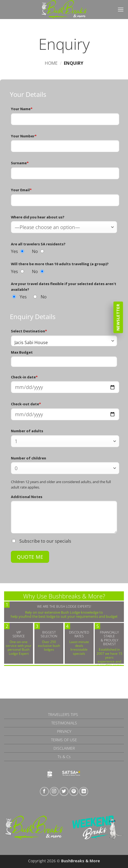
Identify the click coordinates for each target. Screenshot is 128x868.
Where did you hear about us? (38, 217)
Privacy (64, 731)
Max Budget (22, 352)
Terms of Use (64, 740)
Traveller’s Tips (63, 714)
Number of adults (27, 431)
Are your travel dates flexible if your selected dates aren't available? (64, 286)
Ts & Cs (64, 757)
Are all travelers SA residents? (38, 244)
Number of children (29, 458)
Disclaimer (64, 748)
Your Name (22, 109)
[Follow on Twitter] (64, 791)
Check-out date (26, 404)
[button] (121, 9)
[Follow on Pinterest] (74, 791)
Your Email (21, 190)
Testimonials (64, 723)
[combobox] (64, 341)
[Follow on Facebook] (44, 791)
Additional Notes (27, 497)
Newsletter (118, 317)
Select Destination (29, 331)
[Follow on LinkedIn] (84, 791)
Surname (20, 163)
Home (51, 63)
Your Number (24, 136)
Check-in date (24, 377)
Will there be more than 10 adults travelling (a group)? (60, 264)
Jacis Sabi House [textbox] (31, 342)
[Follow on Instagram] (54, 791)
